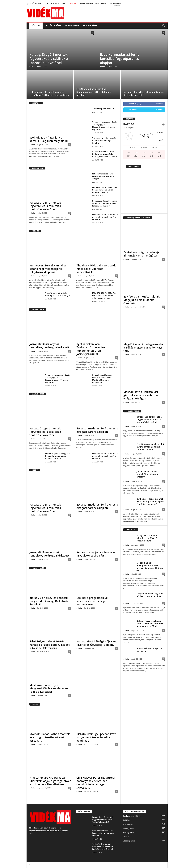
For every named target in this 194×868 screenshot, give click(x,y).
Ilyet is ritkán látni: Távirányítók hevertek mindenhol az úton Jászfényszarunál (91, 349)
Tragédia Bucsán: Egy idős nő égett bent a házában (150, 595)
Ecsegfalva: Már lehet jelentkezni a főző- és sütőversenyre (147, 538)
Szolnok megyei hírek (132, 816)
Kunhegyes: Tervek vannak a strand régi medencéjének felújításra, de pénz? (105, 203)
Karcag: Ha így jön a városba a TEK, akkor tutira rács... (96, 554)
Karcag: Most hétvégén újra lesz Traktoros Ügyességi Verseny (97, 643)
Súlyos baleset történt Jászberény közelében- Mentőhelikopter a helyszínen (102, 379)
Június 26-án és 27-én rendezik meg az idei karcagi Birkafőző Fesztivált (49, 601)
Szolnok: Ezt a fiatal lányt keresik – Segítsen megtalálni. (49, 139)
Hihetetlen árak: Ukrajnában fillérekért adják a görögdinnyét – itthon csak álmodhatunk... (50, 781)
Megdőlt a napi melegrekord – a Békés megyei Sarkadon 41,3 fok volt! (150, 567)
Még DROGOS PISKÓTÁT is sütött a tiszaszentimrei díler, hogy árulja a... (104, 295)
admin (32, 67)
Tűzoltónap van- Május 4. (103, 109)
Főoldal (73, 3)
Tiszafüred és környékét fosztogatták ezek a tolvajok (58, 294)
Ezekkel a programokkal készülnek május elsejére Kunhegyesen (92, 601)
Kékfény (127, 820)
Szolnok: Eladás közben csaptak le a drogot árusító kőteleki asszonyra (50, 737)
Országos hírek (86, 3)
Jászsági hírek (129, 841)
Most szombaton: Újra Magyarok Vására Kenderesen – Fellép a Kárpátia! (50, 688)
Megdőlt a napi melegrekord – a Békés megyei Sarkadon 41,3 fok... (143, 348)
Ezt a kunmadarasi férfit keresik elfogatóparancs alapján (119, 58)
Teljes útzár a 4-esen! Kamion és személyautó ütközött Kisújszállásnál (49, 94)
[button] (163, 26)
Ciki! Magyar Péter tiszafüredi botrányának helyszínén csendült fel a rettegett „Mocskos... (96, 783)
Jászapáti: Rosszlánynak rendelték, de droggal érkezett (49, 346)
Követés (159, 110)
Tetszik (160, 104)
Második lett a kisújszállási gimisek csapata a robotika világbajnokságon (141, 395)
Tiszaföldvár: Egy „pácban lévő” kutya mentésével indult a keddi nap (96, 737)
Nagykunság (101, 3)
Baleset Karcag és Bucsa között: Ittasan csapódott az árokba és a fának (150, 624)
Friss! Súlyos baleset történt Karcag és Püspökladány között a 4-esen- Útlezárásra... (50, 645)
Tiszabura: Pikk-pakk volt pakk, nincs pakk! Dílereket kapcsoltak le (96, 269)
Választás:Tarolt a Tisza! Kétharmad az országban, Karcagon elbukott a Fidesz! (105, 154)
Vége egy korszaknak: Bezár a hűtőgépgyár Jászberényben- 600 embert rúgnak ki (105, 126)
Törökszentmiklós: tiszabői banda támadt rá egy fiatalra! (104, 140)
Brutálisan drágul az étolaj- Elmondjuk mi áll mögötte (141, 254)
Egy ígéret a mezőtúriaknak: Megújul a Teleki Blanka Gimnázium (142, 300)
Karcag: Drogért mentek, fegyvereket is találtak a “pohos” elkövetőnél (49, 58)
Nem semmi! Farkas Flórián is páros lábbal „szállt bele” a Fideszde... (105, 217)
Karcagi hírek (115, 3)
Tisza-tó (126, 837)
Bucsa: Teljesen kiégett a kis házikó (149, 650)
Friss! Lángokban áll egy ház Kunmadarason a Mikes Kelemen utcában (94, 92)
